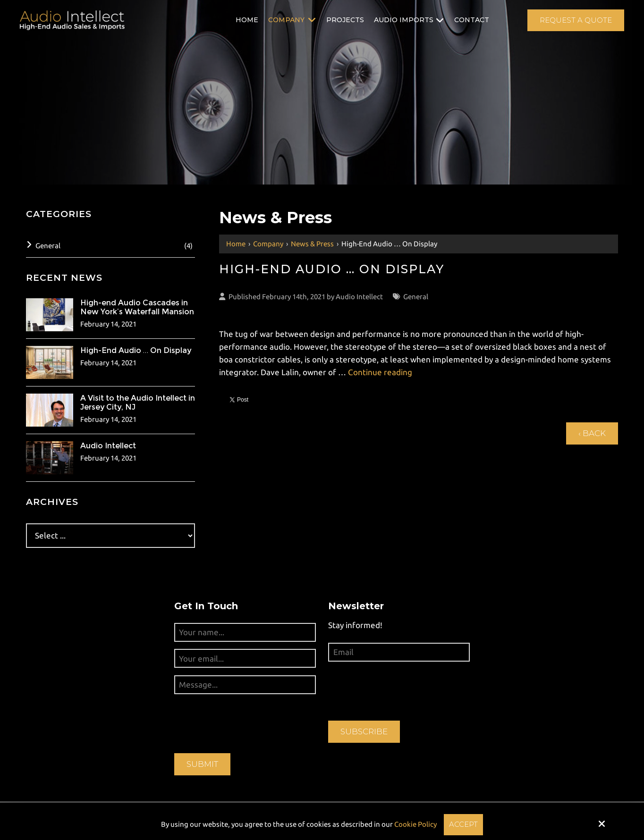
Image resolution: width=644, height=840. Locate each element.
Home (236, 244)
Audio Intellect (359, 297)
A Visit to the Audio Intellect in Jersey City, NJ (138, 403)
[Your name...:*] (245, 632)
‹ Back (592, 433)
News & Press (312, 244)
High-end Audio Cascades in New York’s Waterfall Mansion (137, 307)
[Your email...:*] (245, 658)
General (416, 297)
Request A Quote (576, 20)
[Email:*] (399, 652)
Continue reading (380, 372)
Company (268, 244)
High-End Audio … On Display (136, 350)
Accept (463, 824)
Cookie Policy (415, 824)
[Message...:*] (245, 685)
